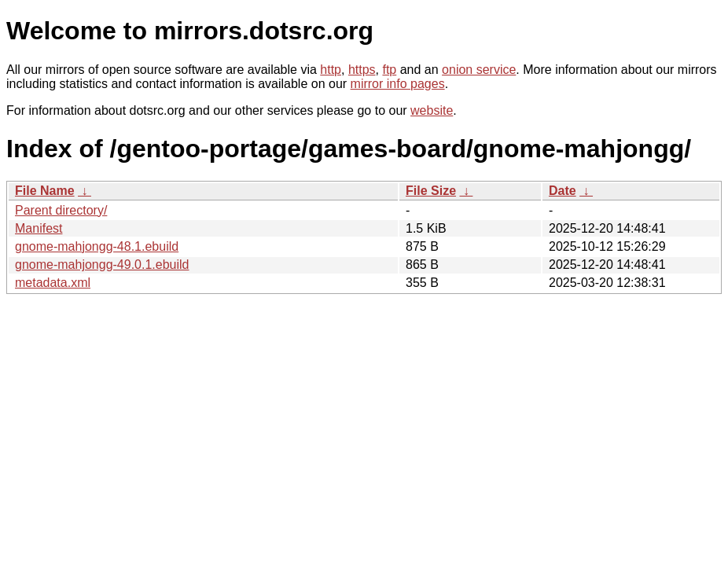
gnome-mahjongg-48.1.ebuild (97, 246)
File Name (45, 191)
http (331, 70)
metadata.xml (53, 283)
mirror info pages (398, 84)
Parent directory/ (61, 210)
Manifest (39, 228)
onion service (479, 70)
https (362, 70)
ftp (389, 70)
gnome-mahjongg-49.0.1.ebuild (102, 265)
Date (563, 191)
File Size (431, 191)
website (432, 110)
